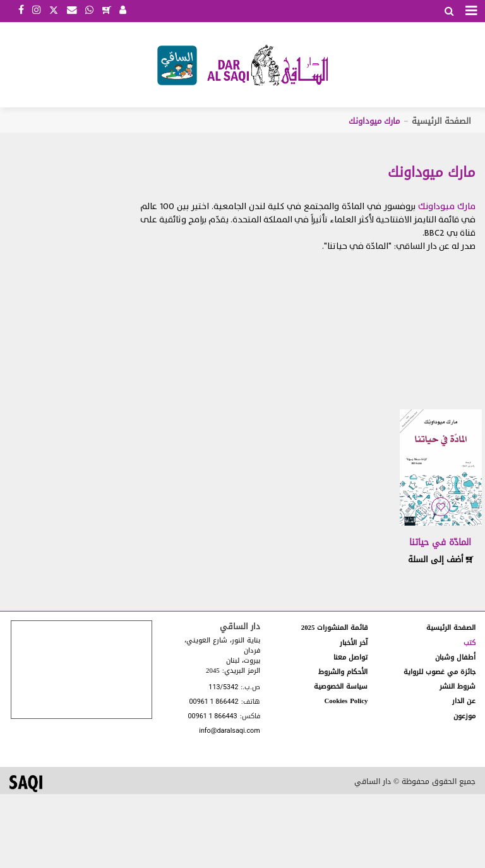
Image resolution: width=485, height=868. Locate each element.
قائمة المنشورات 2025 (335, 628)
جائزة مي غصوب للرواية (440, 672)
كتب (470, 643)
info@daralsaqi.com (229, 731)
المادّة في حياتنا (440, 542)
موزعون (464, 716)
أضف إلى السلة (441, 559)
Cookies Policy (346, 701)
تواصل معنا (350, 657)
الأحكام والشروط (343, 672)
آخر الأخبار (354, 643)
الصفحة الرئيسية (441, 121)
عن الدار (464, 701)
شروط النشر (458, 686)
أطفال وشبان (455, 657)
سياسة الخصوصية (341, 686)
